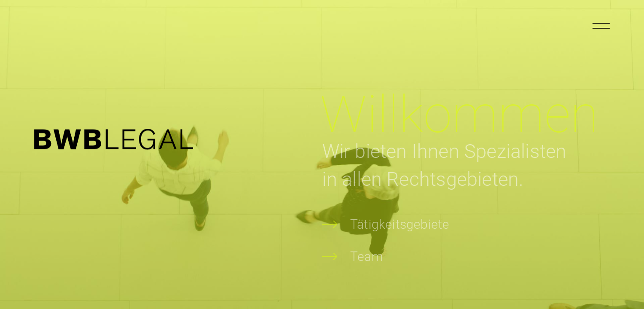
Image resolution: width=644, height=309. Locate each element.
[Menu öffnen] (601, 26)
